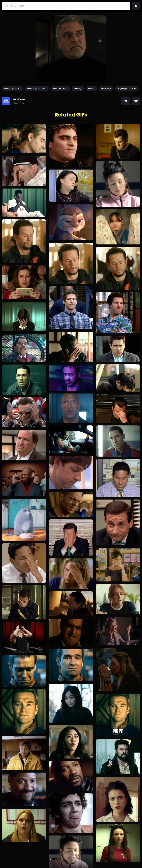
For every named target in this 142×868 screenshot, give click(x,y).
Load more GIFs (71, 859)
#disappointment (37, 88)
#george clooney (127, 88)
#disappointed (12, 88)
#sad (91, 88)
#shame (106, 88)
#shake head (60, 88)
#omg (78, 88)
